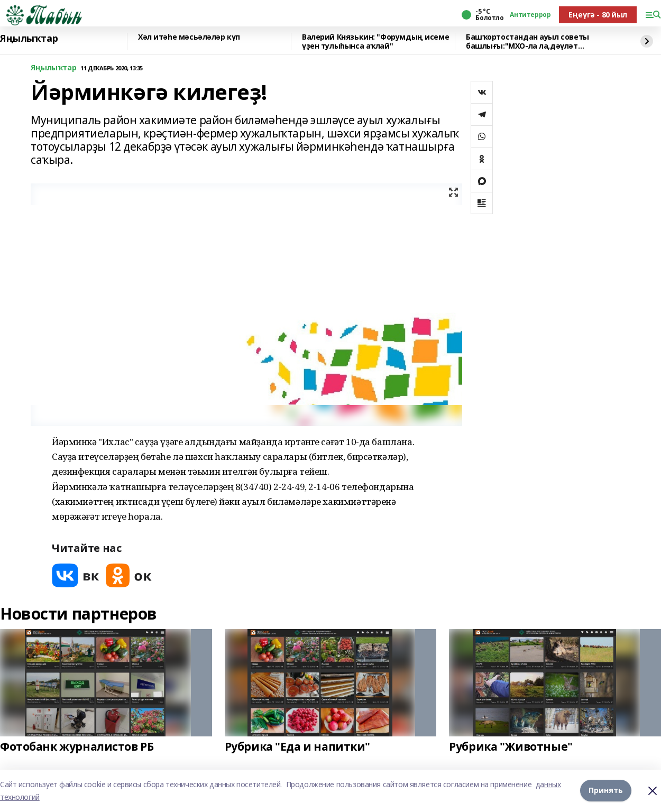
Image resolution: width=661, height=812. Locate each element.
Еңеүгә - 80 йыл (598, 15)
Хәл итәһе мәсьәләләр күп (189, 37)
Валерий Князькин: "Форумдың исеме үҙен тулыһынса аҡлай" (375, 41)
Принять (606, 791)
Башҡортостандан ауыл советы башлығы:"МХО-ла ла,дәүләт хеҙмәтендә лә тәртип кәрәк (527, 41)
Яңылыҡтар (29, 39)
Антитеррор (530, 15)
